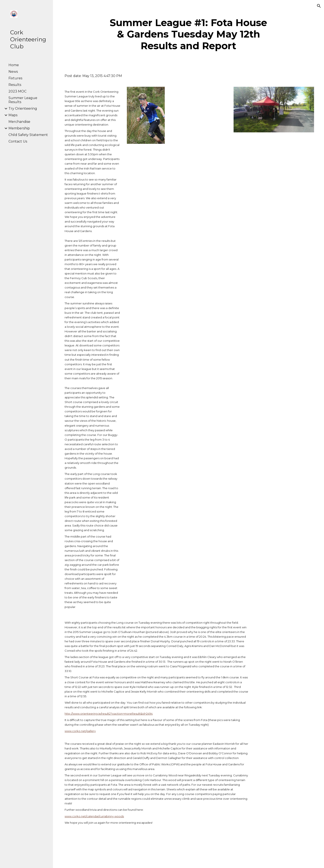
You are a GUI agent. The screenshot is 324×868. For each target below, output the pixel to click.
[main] (189, 34)
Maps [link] (13, 115)
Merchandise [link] (19, 122)
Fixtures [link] (15, 78)
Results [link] (15, 85)
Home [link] (14, 65)
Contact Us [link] (18, 141)
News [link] (13, 72)
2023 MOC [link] (17, 91)
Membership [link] (19, 128)
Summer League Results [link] (23, 100)
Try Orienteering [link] (23, 108)
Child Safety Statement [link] (28, 135)
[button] (319, 6)
